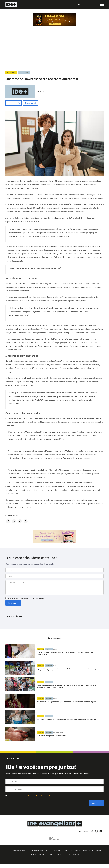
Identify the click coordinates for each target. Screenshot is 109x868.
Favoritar (29, 103)
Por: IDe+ (55, 649)
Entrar (80, 4)
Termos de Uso (27, 796)
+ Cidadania (24, 72)
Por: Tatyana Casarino (58, 733)
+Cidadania (49, 649)
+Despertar (40, 649)
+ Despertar (11, 72)
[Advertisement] (54, 52)
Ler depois (12, 103)
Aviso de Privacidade (44, 796)
